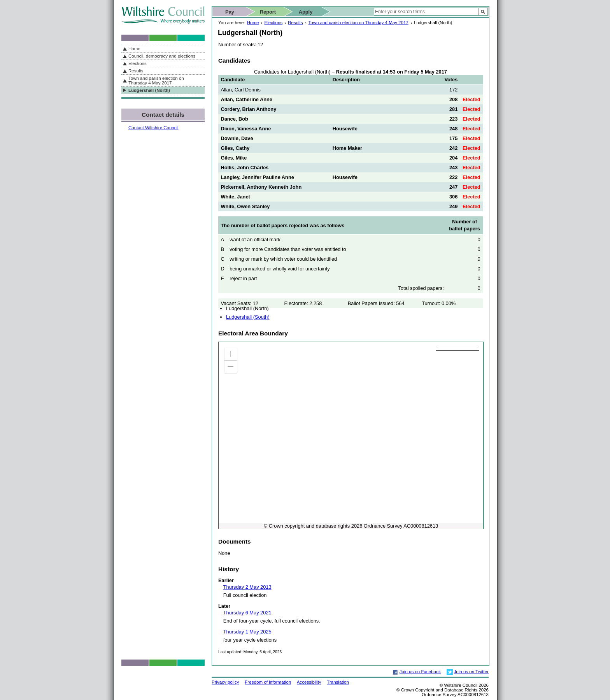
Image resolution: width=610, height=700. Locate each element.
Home (253, 23)
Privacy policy (225, 682)
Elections (273, 23)
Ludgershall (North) (149, 90)
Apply (306, 12)
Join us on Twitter (471, 672)
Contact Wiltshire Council (153, 128)
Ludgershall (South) (248, 317)
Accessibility (309, 682)
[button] (231, 354)
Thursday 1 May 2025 (247, 632)
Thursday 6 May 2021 (247, 613)
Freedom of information (268, 682)
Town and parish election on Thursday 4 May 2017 (358, 23)
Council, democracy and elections (162, 56)
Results (295, 23)
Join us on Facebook (420, 672)
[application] (351, 435)
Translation (338, 682)
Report (268, 12)
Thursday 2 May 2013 (247, 587)
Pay (230, 12)
